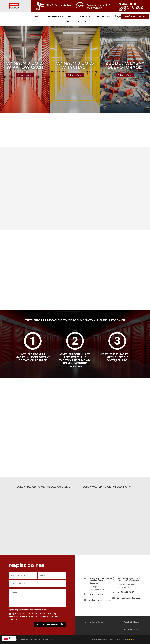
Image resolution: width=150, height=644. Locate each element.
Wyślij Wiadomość (50, 624)
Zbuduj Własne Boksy (80, 17)
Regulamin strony (131, 629)
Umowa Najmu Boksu (94, 622)
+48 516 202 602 (97, 594)
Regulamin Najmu (131, 622)
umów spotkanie (135, 16)
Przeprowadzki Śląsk (109, 17)
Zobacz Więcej (25, 75)
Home (37, 17)
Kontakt (83, 22)
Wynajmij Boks (53, 17)
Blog (70, 22)
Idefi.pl (132, 639)
